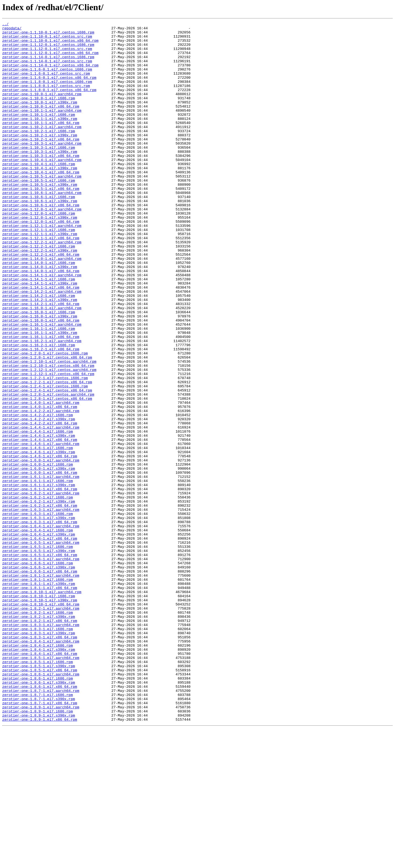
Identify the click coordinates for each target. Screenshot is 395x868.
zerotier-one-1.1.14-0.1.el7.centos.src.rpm (47, 69)
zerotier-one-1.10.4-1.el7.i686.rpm (39, 193)
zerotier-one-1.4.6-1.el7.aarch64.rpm (41, 528)
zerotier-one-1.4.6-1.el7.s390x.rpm (39, 538)
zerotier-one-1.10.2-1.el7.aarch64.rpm (42, 148)
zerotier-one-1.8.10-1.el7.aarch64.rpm (42, 706)
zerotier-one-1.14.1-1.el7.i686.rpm (39, 331)
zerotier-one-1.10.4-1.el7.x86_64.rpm (41, 202)
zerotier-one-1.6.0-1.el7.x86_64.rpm (40, 563)
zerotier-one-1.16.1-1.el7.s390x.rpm (40, 395)
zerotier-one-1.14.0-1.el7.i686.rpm (39, 311)
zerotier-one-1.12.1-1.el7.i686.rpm (39, 272)
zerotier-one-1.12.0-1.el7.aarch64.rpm (42, 247)
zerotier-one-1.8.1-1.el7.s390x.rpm (39, 696)
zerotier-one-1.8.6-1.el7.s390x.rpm (39, 815)
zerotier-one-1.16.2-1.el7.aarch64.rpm (42, 405)
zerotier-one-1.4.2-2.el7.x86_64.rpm (40, 504)
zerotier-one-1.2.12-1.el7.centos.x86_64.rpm (48, 444)
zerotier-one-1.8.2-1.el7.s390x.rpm (39, 736)
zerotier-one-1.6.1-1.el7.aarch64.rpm (41, 568)
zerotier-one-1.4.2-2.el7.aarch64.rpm (41, 489)
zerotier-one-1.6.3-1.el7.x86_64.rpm (40, 622)
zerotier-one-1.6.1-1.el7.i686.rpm (37, 573)
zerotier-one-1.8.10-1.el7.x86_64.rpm (41, 721)
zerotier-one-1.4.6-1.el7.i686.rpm (37, 533)
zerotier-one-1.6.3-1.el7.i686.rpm (37, 612)
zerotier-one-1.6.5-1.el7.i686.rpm (37, 652)
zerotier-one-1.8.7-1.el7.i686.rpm (37, 830)
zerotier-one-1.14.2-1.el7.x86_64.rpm (41, 360)
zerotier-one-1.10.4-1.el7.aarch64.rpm (42, 188)
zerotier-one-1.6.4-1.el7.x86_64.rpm (40, 642)
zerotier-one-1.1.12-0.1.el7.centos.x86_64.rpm (50, 59)
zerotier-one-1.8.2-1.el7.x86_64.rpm (40, 741)
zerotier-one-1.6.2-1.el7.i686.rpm (37, 593)
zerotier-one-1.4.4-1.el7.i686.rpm (37, 514)
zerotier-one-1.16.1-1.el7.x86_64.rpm (41, 400)
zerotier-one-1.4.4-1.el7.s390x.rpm (39, 518)
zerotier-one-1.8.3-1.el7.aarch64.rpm (41, 746)
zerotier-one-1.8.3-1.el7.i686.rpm (37, 751)
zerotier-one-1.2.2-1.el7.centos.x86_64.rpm (47, 454)
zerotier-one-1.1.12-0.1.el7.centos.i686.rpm (48, 49)
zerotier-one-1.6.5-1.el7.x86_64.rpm (40, 662)
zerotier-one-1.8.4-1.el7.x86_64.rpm (40, 780)
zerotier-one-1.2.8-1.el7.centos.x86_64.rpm (47, 474)
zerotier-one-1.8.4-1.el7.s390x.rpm (39, 775)
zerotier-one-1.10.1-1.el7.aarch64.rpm (42, 128)
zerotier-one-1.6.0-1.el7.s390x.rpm (39, 558)
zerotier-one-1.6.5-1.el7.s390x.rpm (39, 657)
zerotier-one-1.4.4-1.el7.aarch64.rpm (41, 509)
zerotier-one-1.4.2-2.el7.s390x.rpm (39, 499)
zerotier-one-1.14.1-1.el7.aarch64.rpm (42, 326)
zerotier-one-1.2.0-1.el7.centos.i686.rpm (45, 420)
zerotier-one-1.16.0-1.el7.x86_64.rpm (41, 380)
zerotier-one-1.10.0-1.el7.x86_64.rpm (41, 123)
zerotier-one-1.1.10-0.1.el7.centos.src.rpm (47, 40)
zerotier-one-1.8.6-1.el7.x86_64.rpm (40, 820)
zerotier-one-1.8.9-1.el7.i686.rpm (37, 849)
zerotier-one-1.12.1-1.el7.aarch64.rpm (42, 267)
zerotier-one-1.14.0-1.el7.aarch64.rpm (42, 306)
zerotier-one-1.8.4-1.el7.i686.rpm (37, 770)
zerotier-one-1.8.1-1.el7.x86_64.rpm (40, 701)
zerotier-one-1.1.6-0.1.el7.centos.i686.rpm (47, 79)
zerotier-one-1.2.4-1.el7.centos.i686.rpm (45, 459)
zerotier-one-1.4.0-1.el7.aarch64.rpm (41, 479)
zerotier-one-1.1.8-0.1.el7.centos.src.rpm (46, 99)
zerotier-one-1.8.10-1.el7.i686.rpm (39, 711)
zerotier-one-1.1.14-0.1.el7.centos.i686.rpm (48, 64)
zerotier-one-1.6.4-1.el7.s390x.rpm (39, 637)
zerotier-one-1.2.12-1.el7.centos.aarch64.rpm (49, 439)
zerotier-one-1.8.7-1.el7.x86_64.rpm (40, 839)
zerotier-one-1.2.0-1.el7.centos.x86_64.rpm (47, 425)
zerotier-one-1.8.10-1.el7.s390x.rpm (40, 716)
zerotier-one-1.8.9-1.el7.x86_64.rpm (40, 859)
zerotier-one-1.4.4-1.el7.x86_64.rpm (40, 523)
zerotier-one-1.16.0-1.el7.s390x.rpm (40, 375)
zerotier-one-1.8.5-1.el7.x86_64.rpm (40, 800)
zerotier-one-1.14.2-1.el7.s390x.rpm (40, 356)
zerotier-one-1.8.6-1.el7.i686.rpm (37, 810)
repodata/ (12, 30)
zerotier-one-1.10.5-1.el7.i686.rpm (39, 212)
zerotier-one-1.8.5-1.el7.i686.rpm (37, 790)
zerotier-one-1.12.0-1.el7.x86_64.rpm (41, 262)
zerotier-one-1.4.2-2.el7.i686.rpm (37, 494)
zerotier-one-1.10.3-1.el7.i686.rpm (39, 173)
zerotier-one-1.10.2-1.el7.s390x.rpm (40, 158)
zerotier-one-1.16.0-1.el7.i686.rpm (39, 370)
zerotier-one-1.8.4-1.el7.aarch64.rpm (41, 765)
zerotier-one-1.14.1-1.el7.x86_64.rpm (41, 341)
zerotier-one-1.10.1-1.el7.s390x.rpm (40, 138)
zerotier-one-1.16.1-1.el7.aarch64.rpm (42, 385)
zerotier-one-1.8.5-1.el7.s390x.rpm (39, 795)
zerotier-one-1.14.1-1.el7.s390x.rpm (40, 336)
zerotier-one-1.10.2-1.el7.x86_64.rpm (41, 163)
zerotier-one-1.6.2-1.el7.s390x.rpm (39, 598)
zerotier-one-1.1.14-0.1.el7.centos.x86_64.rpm (50, 74)
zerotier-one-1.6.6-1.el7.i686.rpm (37, 672)
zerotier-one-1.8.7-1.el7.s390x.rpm (39, 835)
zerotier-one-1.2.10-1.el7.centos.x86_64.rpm (48, 435)
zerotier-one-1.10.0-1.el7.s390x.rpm (40, 119)
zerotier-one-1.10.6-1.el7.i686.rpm (39, 232)
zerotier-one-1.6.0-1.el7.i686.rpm (37, 553)
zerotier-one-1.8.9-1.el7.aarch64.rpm (41, 844)
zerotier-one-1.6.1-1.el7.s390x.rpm (39, 578)
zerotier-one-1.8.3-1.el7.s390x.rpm (39, 756)
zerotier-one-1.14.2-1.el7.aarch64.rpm (42, 346)
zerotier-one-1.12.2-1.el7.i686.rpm (39, 291)
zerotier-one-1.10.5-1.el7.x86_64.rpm (41, 222)
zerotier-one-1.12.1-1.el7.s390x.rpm (40, 277)
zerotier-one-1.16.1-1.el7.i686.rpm (39, 390)
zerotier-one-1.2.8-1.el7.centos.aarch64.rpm (48, 469)
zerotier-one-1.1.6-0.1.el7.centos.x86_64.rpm (49, 89)
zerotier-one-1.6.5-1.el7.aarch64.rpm (41, 647)
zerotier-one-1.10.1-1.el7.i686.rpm (39, 133)
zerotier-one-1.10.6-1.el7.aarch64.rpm (42, 227)
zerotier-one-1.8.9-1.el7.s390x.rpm (39, 854)
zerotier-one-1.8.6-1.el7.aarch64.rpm (41, 805)
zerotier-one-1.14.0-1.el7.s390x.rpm (40, 316)
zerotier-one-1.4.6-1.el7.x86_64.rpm (40, 543)
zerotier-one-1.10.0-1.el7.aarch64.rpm (42, 109)
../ (5, 25)
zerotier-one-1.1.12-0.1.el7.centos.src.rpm (47, 54)
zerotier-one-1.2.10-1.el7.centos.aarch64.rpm (49, 430)
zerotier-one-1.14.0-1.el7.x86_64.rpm (41, 321)
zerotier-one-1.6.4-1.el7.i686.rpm (37, 632)
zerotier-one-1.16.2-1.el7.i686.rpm (39, 410)
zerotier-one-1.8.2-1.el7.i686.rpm (37, 731)
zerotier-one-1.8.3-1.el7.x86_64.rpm (40, 760)
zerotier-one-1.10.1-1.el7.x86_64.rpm (41, 143)
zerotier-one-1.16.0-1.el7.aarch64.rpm (42, 365)
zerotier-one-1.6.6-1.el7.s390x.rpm (39, 677)
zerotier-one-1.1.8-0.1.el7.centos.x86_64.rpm (49, 104)
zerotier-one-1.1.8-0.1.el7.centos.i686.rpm (47, 94)
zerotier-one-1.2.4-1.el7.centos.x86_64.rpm (47, 464)
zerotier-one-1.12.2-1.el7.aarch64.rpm (42, 286)
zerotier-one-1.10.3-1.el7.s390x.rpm (40, 178)
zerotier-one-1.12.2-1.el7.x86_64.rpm (41, 301)
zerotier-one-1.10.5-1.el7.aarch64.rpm (42, 207)
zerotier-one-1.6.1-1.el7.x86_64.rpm (40, 583)
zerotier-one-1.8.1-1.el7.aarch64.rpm (41, 686)
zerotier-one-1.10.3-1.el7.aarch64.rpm (42, 168)
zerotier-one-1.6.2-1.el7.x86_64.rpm (40, 602)
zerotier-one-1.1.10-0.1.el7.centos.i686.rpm (48, 35)
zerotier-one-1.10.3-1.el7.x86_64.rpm (41, 183)
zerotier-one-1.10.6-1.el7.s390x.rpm (40, 237)
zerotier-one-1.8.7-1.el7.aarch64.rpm (41, 825)
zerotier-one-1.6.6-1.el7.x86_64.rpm (40, 681)
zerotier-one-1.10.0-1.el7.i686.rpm (39, 114)
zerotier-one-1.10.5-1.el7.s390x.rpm (40, 217)
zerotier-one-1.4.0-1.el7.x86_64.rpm (40, 484)
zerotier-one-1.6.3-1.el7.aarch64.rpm (41, 607)
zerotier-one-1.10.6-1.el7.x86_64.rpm (41, 242)
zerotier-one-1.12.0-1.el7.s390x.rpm (40, 257)
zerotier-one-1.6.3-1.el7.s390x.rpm (39, 617)
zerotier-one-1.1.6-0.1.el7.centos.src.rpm (46, 84)
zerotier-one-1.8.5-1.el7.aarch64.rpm (41, 785)
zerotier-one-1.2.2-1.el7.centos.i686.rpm (45, 449)
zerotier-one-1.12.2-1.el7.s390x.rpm (40, 296)
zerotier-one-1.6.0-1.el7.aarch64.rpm (41, 548)
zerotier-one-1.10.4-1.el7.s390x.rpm (40, 198)
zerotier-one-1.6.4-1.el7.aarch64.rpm (41, 627)
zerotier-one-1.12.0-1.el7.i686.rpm (39, 252)
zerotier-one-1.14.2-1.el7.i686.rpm (39, 351)
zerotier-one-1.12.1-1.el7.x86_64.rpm (41, 281)
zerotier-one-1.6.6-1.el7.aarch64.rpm (41, 667)
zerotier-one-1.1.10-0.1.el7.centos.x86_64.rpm (50, 44)
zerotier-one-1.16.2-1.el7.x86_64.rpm (41, 415)
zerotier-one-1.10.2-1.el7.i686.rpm (39, 153)
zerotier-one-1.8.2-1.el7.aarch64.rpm (41, 726)
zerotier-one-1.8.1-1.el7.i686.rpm (37, 691)
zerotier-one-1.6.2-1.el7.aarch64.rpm (41, 588)
